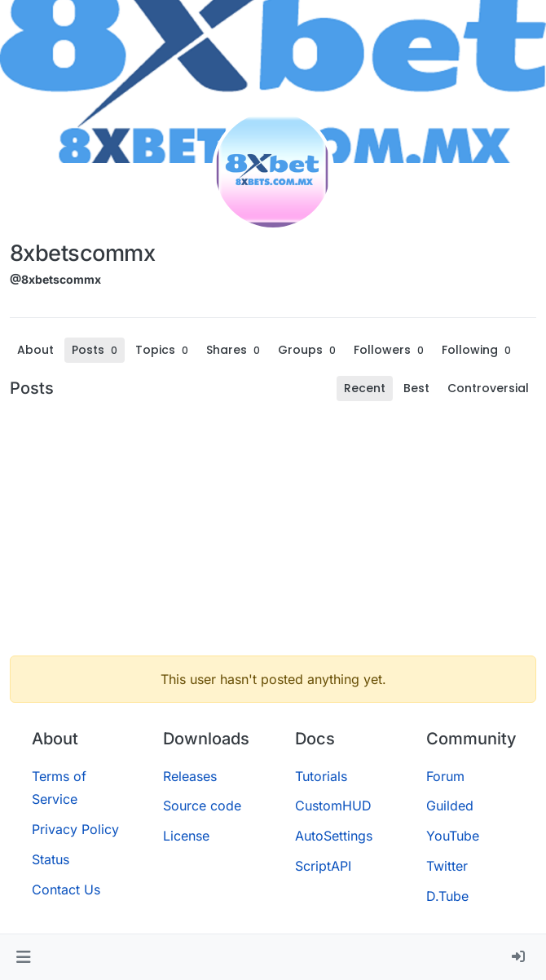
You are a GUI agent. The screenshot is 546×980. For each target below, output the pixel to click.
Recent (365, 388)
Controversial (488, 388)
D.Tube (447, 896)
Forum (445, 776)
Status (51, 859)
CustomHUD (333, 806)
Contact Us (66, 890)
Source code (202, 806)
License (186, 836)
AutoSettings (334, 836)
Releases (190, 776)
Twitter (447, 866)
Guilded (450, 806)
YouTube (453, 836)
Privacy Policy (75, 829)
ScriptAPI (323, 866)
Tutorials (321, 776)
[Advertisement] (273, 528)
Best (416, 388)
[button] (23, 957)
